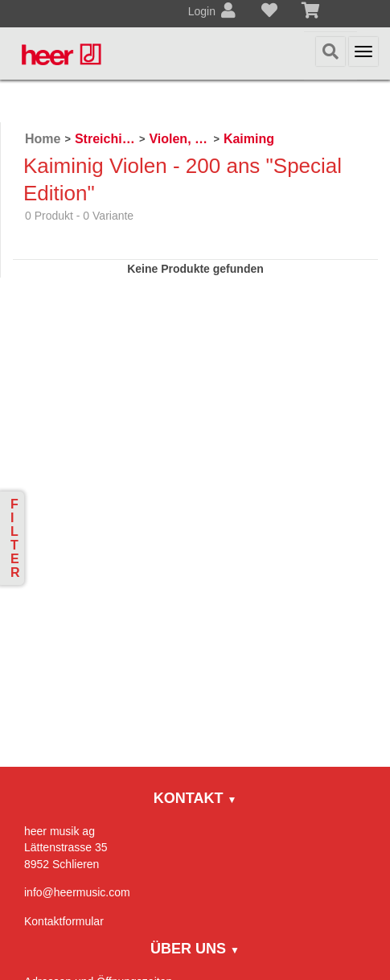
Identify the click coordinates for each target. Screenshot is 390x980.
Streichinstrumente (105, 139)
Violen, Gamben (179, 139)
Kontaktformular (64, 921)
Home (43, 139)
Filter (15, 538)
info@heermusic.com (77, 892)
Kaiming (249, 139)
